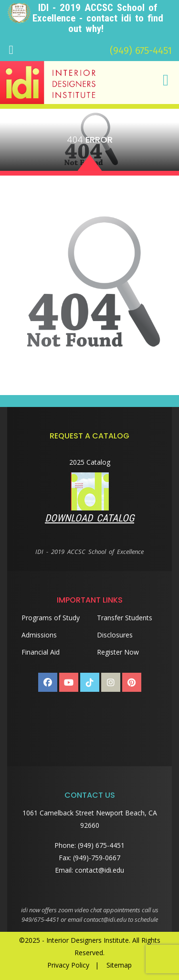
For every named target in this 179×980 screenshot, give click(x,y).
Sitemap (119, 965)
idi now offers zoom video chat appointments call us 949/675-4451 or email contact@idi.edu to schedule (90, 915)
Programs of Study (51, 618)
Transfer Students (125, 618)
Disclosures (115, 635)
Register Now (118, 652)
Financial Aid (41, 652)
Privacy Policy (68, 965)
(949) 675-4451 (141, 51)
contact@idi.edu (100, 870)
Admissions (39, 635)
